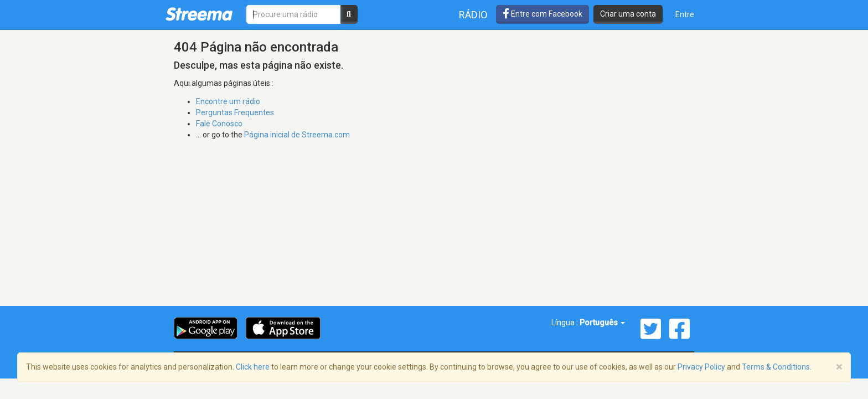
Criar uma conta (628, 14)
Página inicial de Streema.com (297, 135)
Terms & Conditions (776, 367)
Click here (253, 367)
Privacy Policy (701, 367)
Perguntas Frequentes (235, 112)
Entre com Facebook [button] (542, 14)
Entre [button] (685, 14)
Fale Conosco (219, 124)
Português (602, 323)
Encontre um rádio (228, 101)
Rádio (473, 15)
